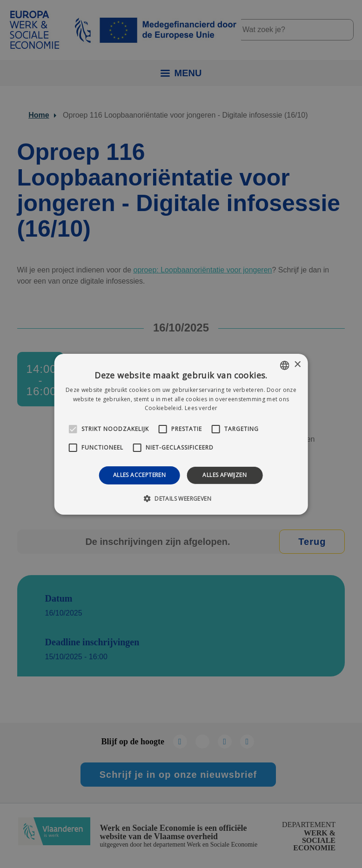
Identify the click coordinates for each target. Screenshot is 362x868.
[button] (181, 498)
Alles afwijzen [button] (225, 475)
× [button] (297, 365)
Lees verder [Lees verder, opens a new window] (201, 408)
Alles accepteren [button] (139, 475)
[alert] (181, 434)
